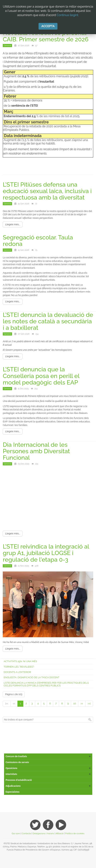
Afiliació (60, 833)
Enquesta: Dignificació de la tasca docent (32, 677)
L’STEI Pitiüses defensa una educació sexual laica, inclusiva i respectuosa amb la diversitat (47, 191)
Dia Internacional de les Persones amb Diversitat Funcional (36, 451)
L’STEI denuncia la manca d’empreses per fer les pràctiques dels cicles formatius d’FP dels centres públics (46, 684)
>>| (89, 703)
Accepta (48, 26)
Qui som (16, 833)
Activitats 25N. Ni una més (20, 661)
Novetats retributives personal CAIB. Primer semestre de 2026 (46, 36)
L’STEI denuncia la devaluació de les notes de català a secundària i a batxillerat (48, 321)
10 (75, 703)
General (7, 46)
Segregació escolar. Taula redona (38, 241)
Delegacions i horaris (43, 833)
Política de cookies (75, 833)
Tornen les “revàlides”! (19, 667)
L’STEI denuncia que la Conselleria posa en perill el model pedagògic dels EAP (41, 376)
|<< (7, 703)
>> (82, 703)
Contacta (26, 833)
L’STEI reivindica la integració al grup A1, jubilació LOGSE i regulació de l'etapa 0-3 (46, 553)
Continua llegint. (68, 15)
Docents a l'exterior (17, 672)
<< (14, 703)
